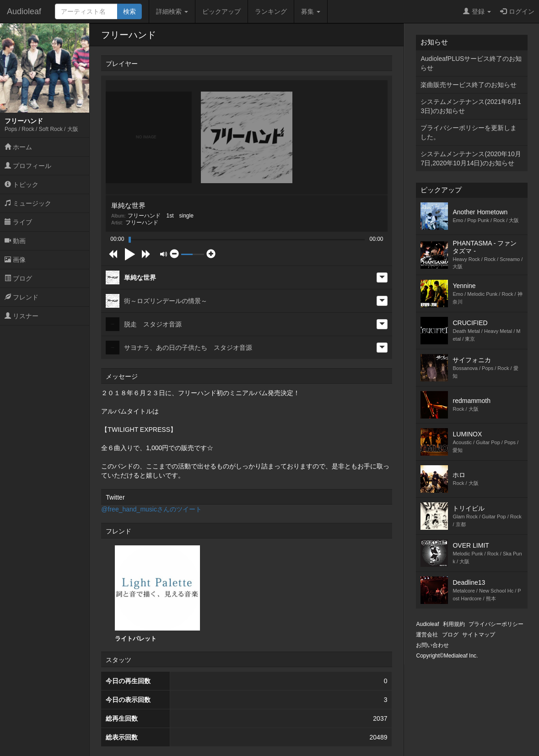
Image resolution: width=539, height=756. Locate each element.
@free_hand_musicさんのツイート (151, 509)
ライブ (18, 222)
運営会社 (427, 635)
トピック (22, 185)
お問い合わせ (432, 645)
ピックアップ (221, 11)
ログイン (517, 11)
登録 (477, 11)
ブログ (18, 278)
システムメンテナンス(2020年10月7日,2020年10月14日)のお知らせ (471, 158)
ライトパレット (157, 594)
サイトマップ (479, 635)
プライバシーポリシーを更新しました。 (469, 132)
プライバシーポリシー (496, 624)
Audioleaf (24, 11)
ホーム (18, 147)
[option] (157, 594)
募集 (311, 11)
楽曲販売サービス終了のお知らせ (469, 85)
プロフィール (28, 166)
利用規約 (454, 624)
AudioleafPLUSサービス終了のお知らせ (471, 63)
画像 (15, 260)
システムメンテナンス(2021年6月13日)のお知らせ (471, 106)
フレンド (22, 297)
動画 (15, 241)
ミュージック (28, 203)
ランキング (271, 11)
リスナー (22, 316)
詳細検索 (172, 11)
